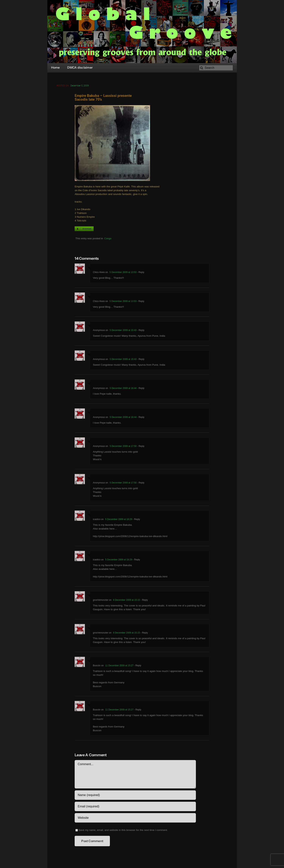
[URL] (135, 819)
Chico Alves (99, 273)
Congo (108, 239)
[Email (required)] (135, 807)
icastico (97, 520)
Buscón (97, 666)
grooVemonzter (101, 601)
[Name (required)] (135, 796)
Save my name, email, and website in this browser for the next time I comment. (123, 831)
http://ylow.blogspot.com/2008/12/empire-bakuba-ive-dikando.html (130, 537)
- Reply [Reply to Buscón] (137, 666)
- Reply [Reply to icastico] (136, 520)
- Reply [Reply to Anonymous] (140, 331)
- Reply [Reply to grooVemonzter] (144, 601)
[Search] (216, 68)
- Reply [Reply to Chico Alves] (140, 273)
